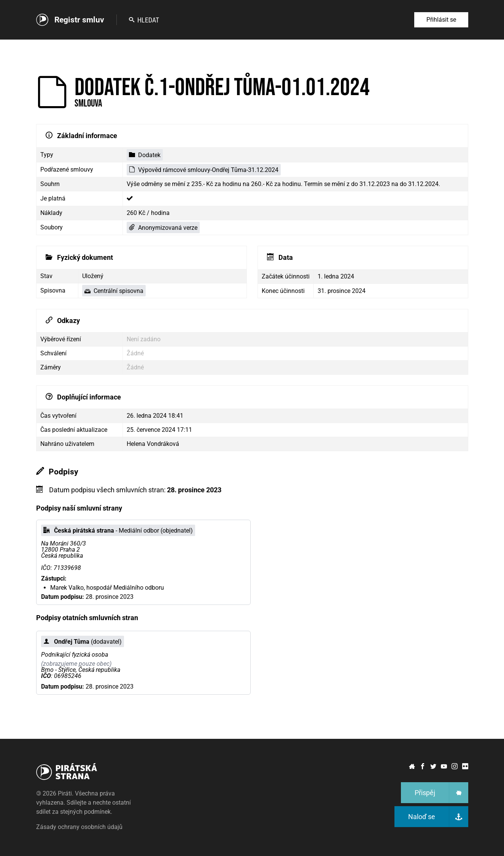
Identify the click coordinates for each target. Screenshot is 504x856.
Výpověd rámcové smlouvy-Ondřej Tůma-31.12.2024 (204, 170)
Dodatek (145, 155)
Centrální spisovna (114, 291)
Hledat (144, 20)
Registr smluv (79, 20)
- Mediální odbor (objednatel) (118, 531)
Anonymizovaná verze (163, 228)
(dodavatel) (83, 642)
